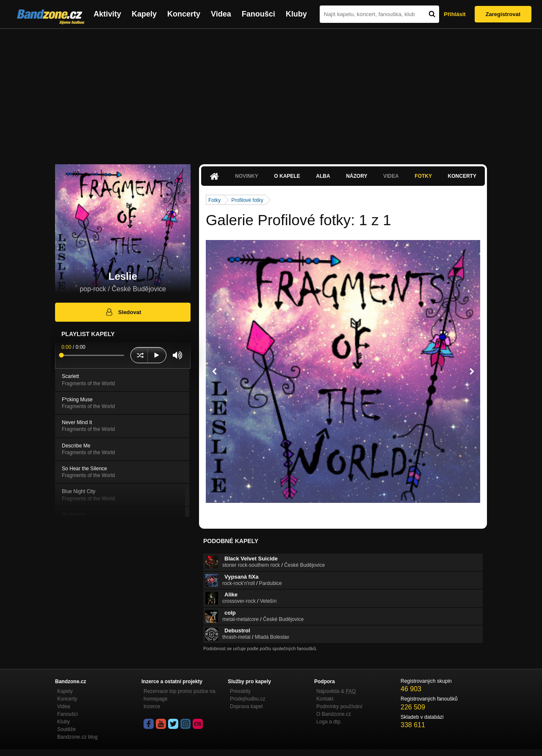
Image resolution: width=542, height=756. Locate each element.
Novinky (247, 176)
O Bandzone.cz (334, 714)
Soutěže (66, 729)
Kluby (296, 14)
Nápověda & (336, 691)
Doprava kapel (246, 706)
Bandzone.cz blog (77, 737)
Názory (357, 176)
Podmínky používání (339, 706)
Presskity (240, 691)
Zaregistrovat (503, 14)
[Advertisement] (271, 92)
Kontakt (325, 699)
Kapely (144, 14)
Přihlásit (455, 14)
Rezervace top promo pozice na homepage (179, 695)
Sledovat (123, 312)
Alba (323, 176)
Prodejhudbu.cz (247, 699)
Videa (221, 14)
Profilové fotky (247, 200)
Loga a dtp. (329, 722)
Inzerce (152, 706)
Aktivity (107, 14)
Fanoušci (259, 14)
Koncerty (184, 14)
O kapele (287, 176)
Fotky (423, 176)
